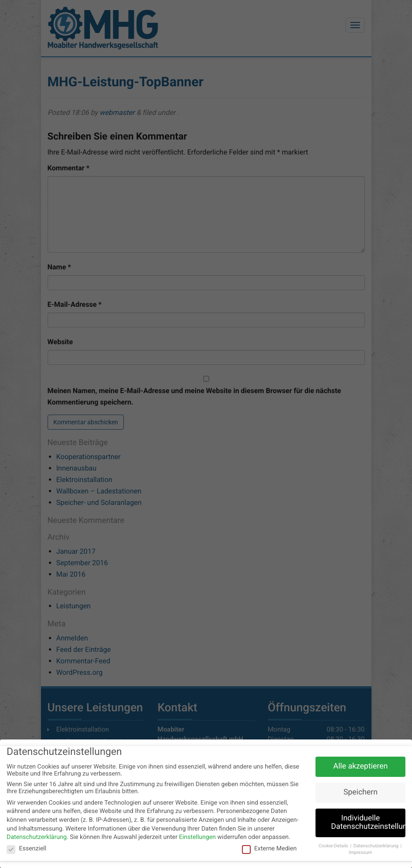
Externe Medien (269, 850)
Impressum (361, 853)
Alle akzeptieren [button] (360, 767)
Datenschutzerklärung (37, 838)
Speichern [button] (360, 793)
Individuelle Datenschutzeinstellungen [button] (368, 824)
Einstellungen (197, 838)
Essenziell (26, 850)
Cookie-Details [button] (334, 847)
